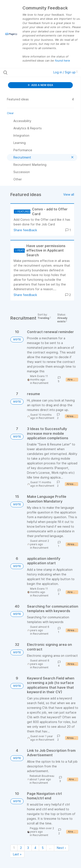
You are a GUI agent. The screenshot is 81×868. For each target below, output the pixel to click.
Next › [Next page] (61, 848)
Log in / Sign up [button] (65, 72)
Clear (10, 113)
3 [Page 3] (28, 848)
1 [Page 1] (14, 848)
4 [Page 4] (35, 848)
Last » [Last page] (17, 854)
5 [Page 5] (43, 848)
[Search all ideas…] (26, 72)
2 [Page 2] (21, 848)
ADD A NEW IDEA (40, 85)
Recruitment (41, 383)
